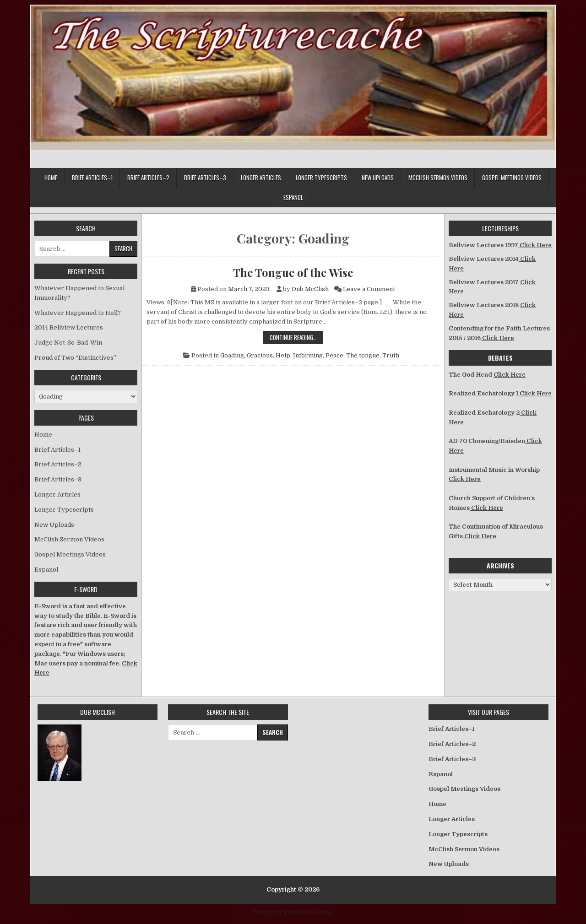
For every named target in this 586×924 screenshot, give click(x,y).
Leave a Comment (369, 289)
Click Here (535, 245)
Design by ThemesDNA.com (293, 913)
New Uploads (378, 178)
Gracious (260, 355)
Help (283, 355)
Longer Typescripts (321, 178)
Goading (232, 355)
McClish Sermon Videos (438, 178)
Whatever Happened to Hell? (78, 313)
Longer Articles (261, 178)
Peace (334, 355)
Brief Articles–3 (205, 178)
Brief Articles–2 (148, 178)
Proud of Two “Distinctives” (75, 358)
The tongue (363, 355)
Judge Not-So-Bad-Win (68, 343)
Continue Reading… (296, 337)
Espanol (293, 197)
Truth (391, 355)
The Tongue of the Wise (293, 272)
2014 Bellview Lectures (69, 327)
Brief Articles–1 (92, 178)
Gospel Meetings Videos (512, 178)
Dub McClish (310, 289)
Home (51, 178)
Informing (308, 355)
